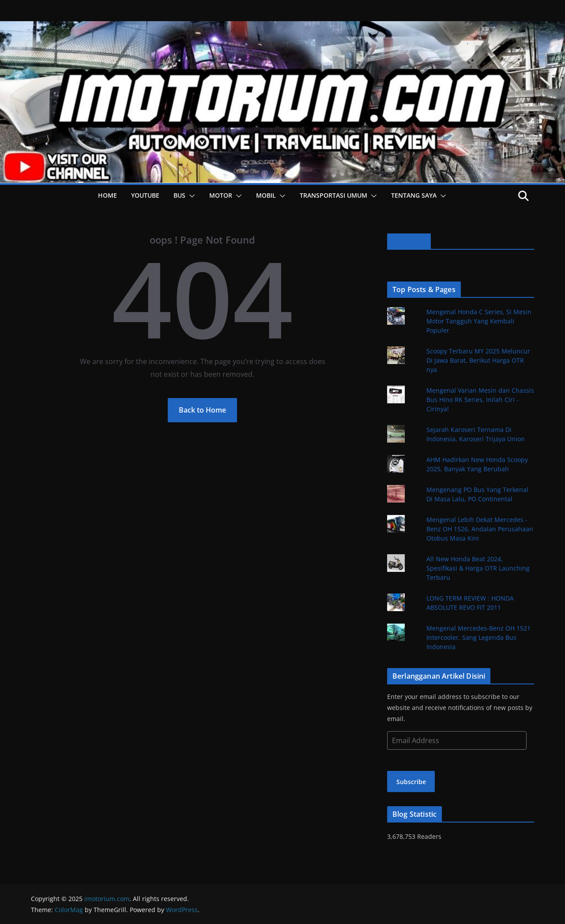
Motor (221, 195)
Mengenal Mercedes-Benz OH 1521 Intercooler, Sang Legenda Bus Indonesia (478, 637)
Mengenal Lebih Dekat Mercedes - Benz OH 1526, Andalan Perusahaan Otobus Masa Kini (480, 529)
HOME (107, 195)
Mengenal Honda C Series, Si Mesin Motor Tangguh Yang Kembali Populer (479, 321)
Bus (179, 195)
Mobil (266, 195)
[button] (190, 196)
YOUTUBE (145, 195)
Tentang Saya (414, 195)
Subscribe (411, 782)
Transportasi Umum (333, 195)
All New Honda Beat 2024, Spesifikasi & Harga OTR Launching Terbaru (478, 568)
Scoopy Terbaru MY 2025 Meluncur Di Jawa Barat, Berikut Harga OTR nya (478, 360)
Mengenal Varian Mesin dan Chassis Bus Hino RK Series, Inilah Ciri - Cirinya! (480, 400)
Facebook (409, 241)
